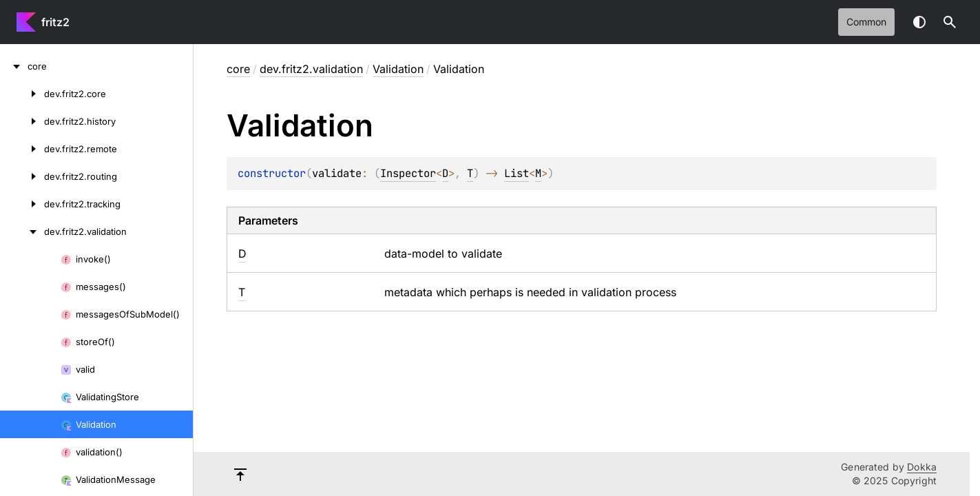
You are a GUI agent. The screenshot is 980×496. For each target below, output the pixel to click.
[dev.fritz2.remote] (22, 149)
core (238, 69)
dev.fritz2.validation (311, 69)
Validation (398, 69)
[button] (950, 22)
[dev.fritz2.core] (22, 94)
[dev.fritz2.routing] (22, 176)
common (866, 22)
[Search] (950, 22)
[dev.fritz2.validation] (22, 231)
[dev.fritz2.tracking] (22, 204)
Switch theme (919, 22)
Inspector (408, 173)
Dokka (922, 467)
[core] (14, 66)
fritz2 (55, 22)
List (517, 173)
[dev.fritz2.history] (22, 121)
